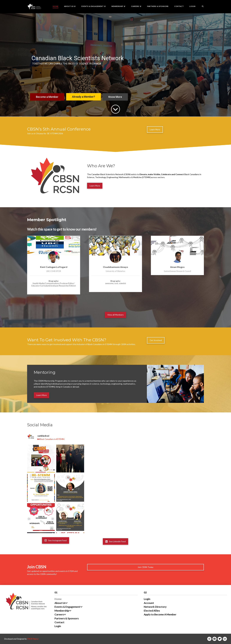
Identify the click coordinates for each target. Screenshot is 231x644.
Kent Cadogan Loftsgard (54, 267)
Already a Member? (84, 97)
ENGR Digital (33, 639)
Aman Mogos (177, 267)
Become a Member (47, 97)
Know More (115, 97)
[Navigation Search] (201, 7)
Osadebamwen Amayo (115, 267)
